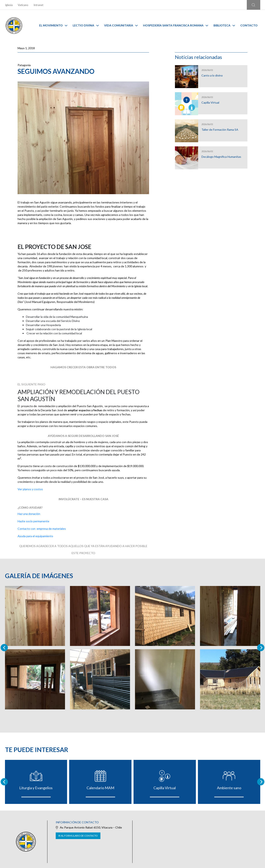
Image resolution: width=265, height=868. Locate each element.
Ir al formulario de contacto (78, 836)
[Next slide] (261, 648)
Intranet (38, 5)
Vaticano (23, 5)
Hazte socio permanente (33, 521)
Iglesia (9, 5)
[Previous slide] (4, 648)
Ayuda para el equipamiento (35, 536)
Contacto (249, 25)
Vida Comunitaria (121, 25)
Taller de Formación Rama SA (220, 130)
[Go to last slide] (4, 782)
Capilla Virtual (210, 103)
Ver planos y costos (30, 489)
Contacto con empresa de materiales (42, 529)
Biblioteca (224, 25)
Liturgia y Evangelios (36, 788)
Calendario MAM (100, 788)
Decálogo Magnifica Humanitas (221, 157)
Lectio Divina (86, 25)
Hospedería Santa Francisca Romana (176, 25)
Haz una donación (29, 514)
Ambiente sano (229, 788)
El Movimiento (53, 25)
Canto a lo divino (212, 75)
